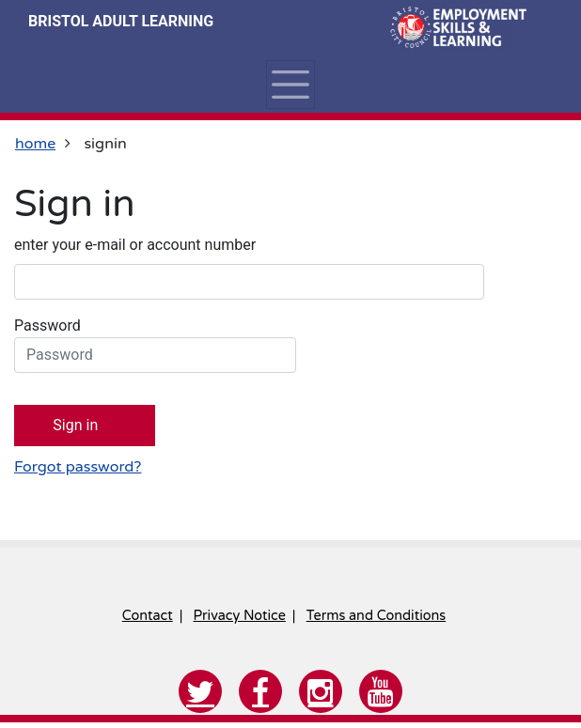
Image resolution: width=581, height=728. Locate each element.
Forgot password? (78, 467)
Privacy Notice (240, 616)
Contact (148, 616)
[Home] (456, 28)
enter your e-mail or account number (135, 245)
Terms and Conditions (376, 616)
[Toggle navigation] (290, 85)
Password (155, 345)
